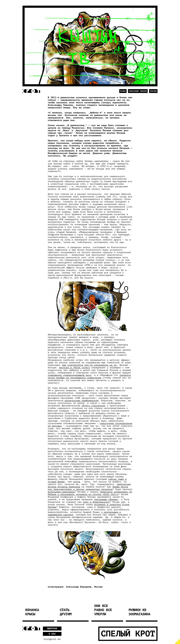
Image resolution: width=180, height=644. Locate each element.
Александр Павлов (138, 91)
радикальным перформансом (81, 401)
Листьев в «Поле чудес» (75, 368)
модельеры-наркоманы (61, 492)
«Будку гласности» (94, 406)
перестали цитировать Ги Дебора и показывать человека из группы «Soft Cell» (90, 493)
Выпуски (52, 629)
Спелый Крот (128, 634)
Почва (123, 91)
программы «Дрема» (106, 499)
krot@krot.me (52, 639)
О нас (52, 634)
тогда (77, 482)
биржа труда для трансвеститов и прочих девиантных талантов (88, 488)
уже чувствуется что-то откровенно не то (89, 365)
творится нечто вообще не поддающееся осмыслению (89, 377)
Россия (153, 91)
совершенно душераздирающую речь (70, 375)
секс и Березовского (96, 502)
